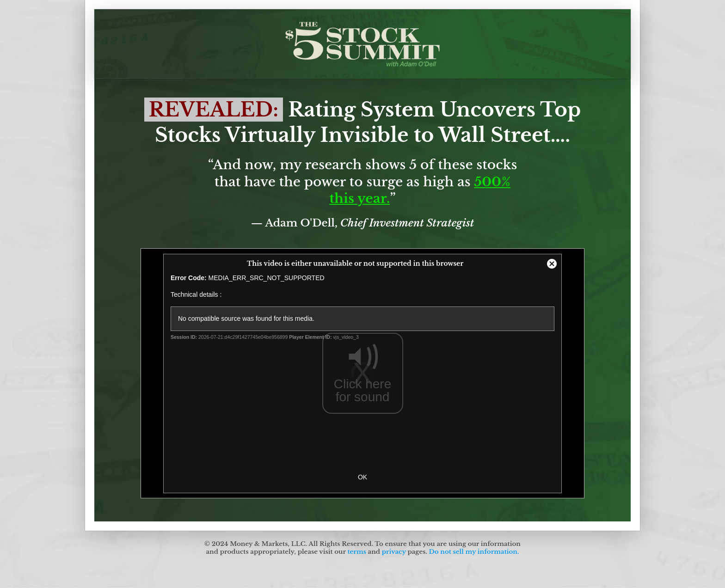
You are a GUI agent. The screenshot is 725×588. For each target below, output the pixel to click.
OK (362, 477)
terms (356, 552)
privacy (394, 552)
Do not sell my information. (474, 552)
